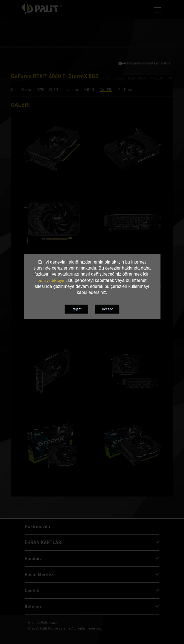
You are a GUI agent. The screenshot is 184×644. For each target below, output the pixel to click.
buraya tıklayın (52, 280)
